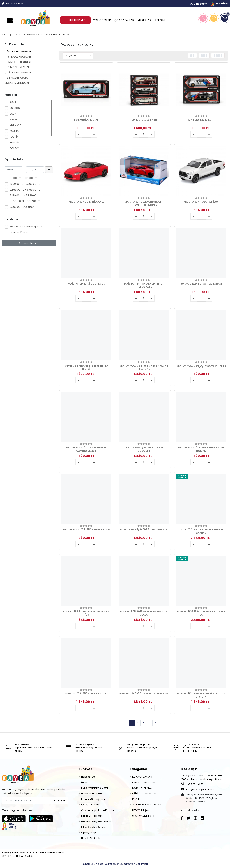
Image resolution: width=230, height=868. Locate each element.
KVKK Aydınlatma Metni (95, 788)
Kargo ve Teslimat (92, 816)
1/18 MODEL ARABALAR (18, 57)
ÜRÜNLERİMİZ (75, 20)
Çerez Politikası (90, 805)
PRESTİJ (14, 142)
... (149, 723)
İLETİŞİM (160, 20)
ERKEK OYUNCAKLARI (144, 782)
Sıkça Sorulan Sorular (94, 827)
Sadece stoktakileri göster (26, 227)
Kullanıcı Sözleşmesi (93, 799)
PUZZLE (136, 799)
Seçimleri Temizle (29, 243)
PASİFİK (14, 137)
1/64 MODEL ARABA (16, 78)
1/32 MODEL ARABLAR (17, 67)
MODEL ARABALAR (142, 788)
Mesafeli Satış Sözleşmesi (96, 821)
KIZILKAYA (16, 125)
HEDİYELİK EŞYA (141, 810)
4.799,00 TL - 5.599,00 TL (25, 201)
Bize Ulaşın (189, 769)
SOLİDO (14, 148)
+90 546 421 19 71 (193, 784)
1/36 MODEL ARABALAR (18, 62)
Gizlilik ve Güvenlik (92, 794)
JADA (13, 114)
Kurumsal (86, 769)
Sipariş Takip (89, 833)
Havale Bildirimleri (92, 838)
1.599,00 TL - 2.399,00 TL (25, 184)
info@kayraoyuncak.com (198, 789)
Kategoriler (138, 769)
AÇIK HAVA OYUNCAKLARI (147, 805)
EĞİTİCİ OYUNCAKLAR (144, 794)
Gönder (59, 800)
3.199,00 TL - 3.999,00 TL (25, 195)
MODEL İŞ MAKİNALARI (17, 83)
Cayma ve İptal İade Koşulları (98, 810)
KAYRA (14, 119)
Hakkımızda (88, 777)
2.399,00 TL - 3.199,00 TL (25, 190)
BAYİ (219, 4)
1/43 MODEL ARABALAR (18, 72)
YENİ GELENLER (102, 20)
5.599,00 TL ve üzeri (22, 207)
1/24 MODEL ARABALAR (18, 52)
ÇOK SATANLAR (124, 20)
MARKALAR (144, 20)
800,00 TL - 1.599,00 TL (24, 178)
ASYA (13, 102)
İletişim (85, 782)
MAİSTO (15, 131)
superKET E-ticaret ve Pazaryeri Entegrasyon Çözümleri (115, 864)
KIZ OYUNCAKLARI (142, 777)
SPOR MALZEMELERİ (143, 816)
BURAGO (15, 108)
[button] (200, 4)
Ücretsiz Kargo (19, 232)
